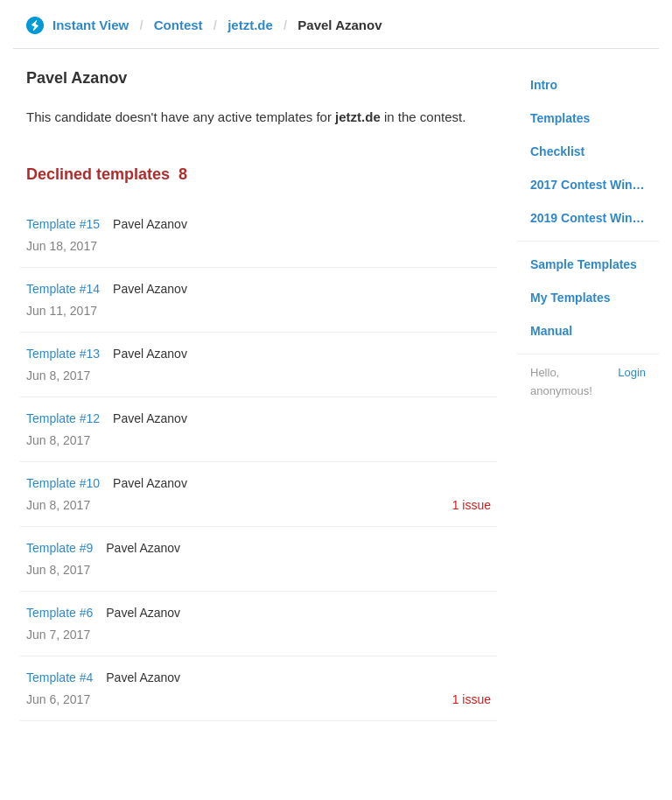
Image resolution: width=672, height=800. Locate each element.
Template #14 (63, 289)
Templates (560, 118)
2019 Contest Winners (594, 218)
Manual (551, 331)
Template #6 (59, 613)
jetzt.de (250, 25)
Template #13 (63, 354)
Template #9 (59, 548)
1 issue (472, 505)
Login (632, 372)
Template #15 (63, 224)
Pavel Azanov (150, 224)
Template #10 (63, 483)
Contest (178, 25)
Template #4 (59, 677)
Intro (544, 85)
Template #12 (63, 418)
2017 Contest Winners (594, 185)
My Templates (570, 298)
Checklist (557, 151)
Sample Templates (584, 264)
